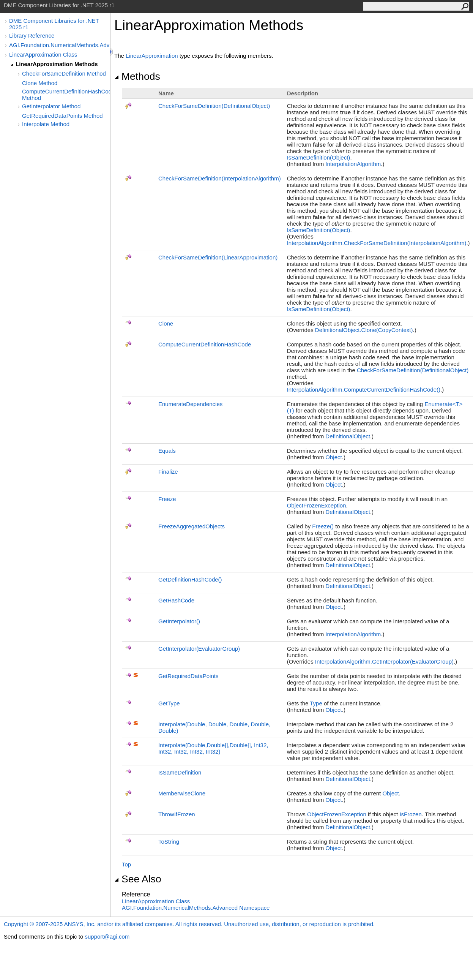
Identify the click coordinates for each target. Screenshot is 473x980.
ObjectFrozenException (317, 505)
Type (316, 703)
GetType (169, 703)
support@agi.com (107, 937)
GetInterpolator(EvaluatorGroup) (199, 649)
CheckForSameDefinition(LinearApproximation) (218, 257)
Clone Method (40, 83)
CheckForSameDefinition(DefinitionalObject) (214, 106)
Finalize (168, 472)
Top (126, 864)
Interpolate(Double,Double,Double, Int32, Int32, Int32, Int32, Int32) (213, 748)
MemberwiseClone (182, 793)
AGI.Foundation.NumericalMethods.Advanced (60, 45)
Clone (166, 323)
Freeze (167, 499)
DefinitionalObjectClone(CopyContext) (364, 330)
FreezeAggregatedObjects (192, 526)
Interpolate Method (46, 124)
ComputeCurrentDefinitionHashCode (205, 344)
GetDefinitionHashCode (190, 579)
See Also (138, 879)
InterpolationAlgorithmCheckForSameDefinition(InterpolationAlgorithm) (377, 243)
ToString (169, 842)
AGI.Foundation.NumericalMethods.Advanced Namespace (196, 908)
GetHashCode (176, 600)
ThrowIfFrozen (177, 814)
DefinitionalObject (348, 436)
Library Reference (32, 36)
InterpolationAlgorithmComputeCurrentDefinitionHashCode (364, 390)
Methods (137, 76)
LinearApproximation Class (43, 55)
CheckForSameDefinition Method (64, 73)
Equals (167, 451)
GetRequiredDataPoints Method (62, 116)
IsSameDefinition (180, 772)
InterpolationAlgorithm (353, 164)
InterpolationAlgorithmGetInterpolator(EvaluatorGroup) (384, 661)
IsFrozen (410, 814)
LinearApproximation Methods (57, 64)
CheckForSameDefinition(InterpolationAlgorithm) (220, 178)
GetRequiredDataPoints (188, 676)
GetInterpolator (179, 621)
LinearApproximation (152, 56)
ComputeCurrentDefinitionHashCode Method (66, 95)
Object (333, 457)
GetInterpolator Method (51, 106)
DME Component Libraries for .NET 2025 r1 (54, 24)
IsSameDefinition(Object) (319, 157)
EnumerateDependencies (190, 404)
